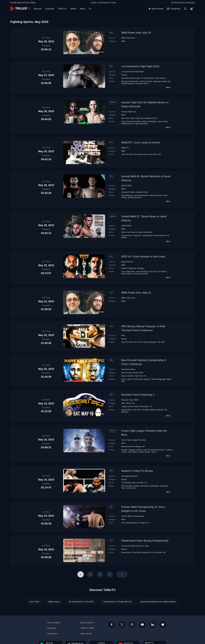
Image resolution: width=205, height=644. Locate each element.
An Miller (145, 410)
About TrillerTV (87, 623)
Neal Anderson (160, 236)
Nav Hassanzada (141, 195)
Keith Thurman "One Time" (132, 342)
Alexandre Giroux (142, 84)
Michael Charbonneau (130, 81)
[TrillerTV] (20, 9)
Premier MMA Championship (133, 516)
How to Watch (54, 623)
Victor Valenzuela (128, 272)
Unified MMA (126, 226)
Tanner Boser (127, 236)
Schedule (50, 9)
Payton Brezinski (141, 124)
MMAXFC (125, 148)
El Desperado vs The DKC (81, 602)
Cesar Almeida (142, 272)
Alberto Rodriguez (149, 122)
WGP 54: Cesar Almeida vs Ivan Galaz (143, 257)
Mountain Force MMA (130, 400)
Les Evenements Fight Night (132, 72)
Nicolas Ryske (127, 274)
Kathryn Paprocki (157, 410)
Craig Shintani (147, 236)
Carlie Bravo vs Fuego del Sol (117, 602)
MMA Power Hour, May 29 (136, 33)
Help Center (86, 634)
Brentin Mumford (135, 198)
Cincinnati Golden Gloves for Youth (135, 546)
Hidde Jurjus (54, 602)
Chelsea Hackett (155, 195)
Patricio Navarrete (141, 274)
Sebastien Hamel (160, 81)
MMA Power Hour (128, 38)
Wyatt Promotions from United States (158, 602)
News (83, 9)
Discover (38, 9)
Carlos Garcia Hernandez (131, 122)
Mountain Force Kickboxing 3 (138, 395)
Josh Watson (133, 452)
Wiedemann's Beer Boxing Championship (145, 541)
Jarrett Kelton (127, 410)
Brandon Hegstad (128, 450)
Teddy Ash (137, 236)
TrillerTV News (87, 628)
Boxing (124, 75)
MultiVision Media (128, 369)
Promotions (53, 634)
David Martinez (127, 195)
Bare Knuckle (127, 373)
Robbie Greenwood (141, 486)
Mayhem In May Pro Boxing (137, 471)
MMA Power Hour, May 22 (136, 293)
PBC (123, 336)
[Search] (185, 9)
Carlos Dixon (131, 488)
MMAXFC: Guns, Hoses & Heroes (141, 143)
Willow (73, 9)
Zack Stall (34, 602)
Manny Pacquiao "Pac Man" (154, 342)
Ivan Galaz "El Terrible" (158, 272)
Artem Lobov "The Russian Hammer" (136, 379)
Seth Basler (154, 486)
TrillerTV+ (62, 9)
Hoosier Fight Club (129, 112)
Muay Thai (131, 403)
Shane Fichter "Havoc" (148, 452)
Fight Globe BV (127, 262)
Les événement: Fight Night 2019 (140, 66)
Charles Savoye (146, 81)
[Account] (192, 9)
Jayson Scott (163, 122)
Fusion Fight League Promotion (134, 440)
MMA (123, 41)
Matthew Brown (127, 124)
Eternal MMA (126, 186)
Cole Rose (137, 410)
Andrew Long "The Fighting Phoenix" (150, 450)
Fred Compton (127, 486)
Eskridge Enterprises (129, 476)
